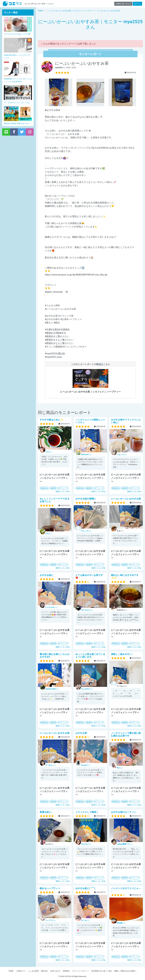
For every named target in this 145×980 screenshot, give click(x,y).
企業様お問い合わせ (123, 4)
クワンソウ (64, 488)
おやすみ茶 (81, 733)
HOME (11, 971)
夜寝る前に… (46, 812)
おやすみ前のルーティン (124, 812)
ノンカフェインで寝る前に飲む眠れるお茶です (126, 734)
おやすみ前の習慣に (86, 499)
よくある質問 (33, 971)
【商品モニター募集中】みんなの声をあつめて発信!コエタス (12, 4)
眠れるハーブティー (50, 888)
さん (49, 452)
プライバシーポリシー (80, 971)
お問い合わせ (55, 971)
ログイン (137, 4)
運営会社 (44, 971)
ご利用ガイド (21, 971)
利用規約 (66, 971)
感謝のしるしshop (63, 492)
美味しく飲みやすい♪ (122, 654)
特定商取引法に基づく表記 (102, 971)
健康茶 (54, 488)
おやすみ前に (47, 575)
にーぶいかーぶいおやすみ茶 (126, 499)
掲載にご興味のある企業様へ (125, 971)
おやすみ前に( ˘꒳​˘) (85, 888)
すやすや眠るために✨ (51, 420)
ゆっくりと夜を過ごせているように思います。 (90, 656)
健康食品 (45, 488)
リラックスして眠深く (87, 812)
